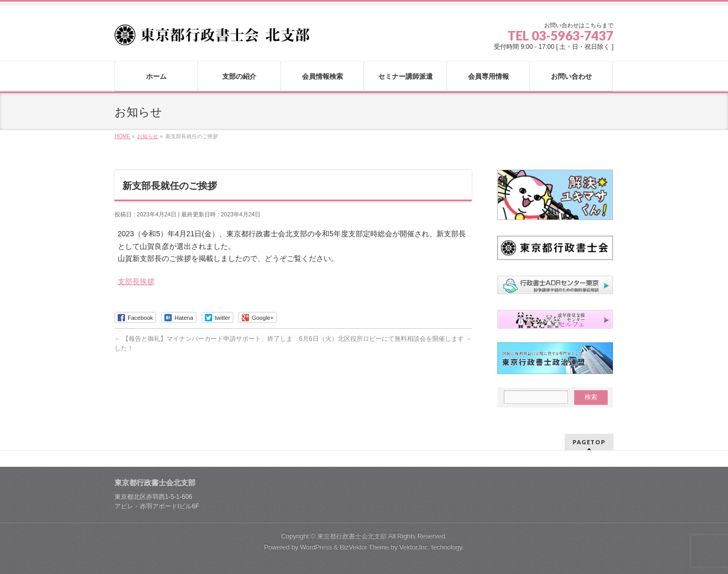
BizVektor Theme (365, 547)
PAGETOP (589, 442)
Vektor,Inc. (414, 547)
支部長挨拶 (136, 281)
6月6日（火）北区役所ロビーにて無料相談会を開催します (385, 339)
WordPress (316, 547)
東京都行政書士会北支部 (352, 536)
